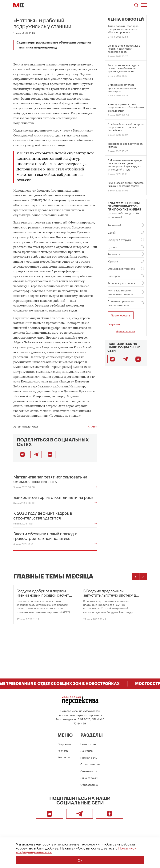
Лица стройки (89, 778)
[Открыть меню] (144, 5)
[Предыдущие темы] (135, 577)
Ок (80, 860)
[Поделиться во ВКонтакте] (22, 454)
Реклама (63, 750)
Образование (89, 784)
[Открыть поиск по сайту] (136, 5)
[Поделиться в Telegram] (36, 454)
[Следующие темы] (143, 577)
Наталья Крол (30, 426)
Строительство (90, 764)
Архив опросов (126, 331)
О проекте (64, 744)
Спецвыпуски (89, 771)
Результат (114, 324)
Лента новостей (126, 19)
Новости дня (88, 744)
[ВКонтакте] (112, 359)
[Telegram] (125, 359)
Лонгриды (87, 750)
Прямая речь (89, 757)
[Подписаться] (50, 454)
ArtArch (92, 426)
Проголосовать (121, 315)
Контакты (64, 757)
